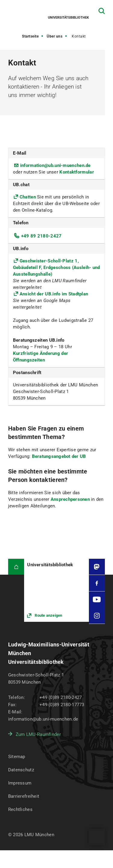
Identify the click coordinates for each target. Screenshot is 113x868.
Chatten (28, 197)
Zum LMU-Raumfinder (38, 734)
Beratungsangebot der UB (59, 456)
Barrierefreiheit (24, 796)
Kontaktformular (77, 172)
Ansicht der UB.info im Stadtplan (54, 294)
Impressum (20, 783)
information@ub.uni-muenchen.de (55, 165)
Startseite (30, 36)
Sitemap (17, 757)
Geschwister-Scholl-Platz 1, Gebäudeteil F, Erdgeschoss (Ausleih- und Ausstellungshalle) (56, 268)
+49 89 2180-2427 (41, 236)
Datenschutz (21, 770)
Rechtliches (20, 809)
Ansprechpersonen (71, 499)
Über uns (55, 36)
